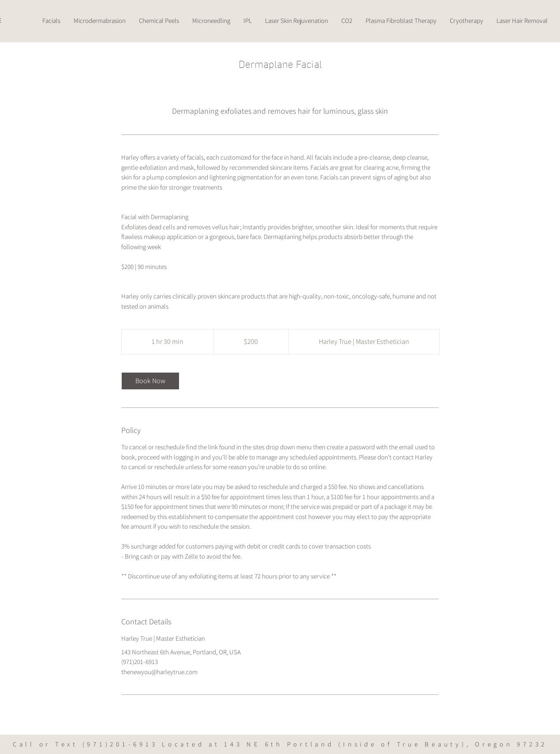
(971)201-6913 (120, 744)
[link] (150, 381)
